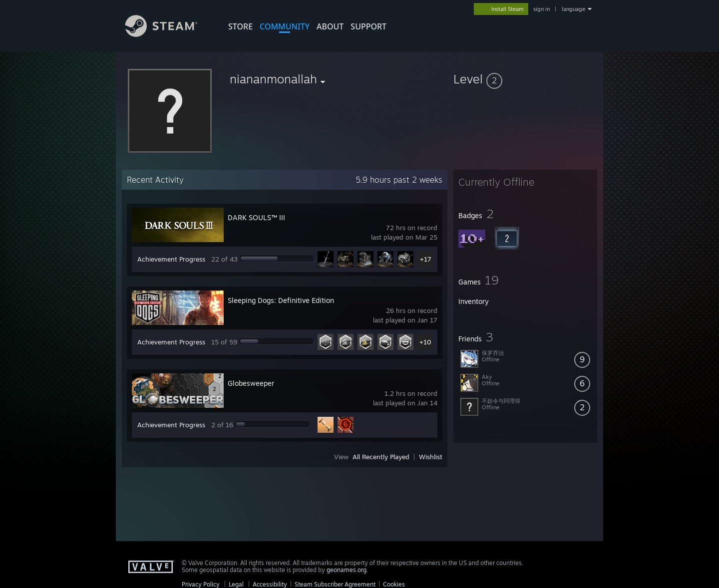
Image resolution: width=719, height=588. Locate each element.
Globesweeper (251, 383)
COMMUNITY (285, 26)
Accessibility (270, 584)
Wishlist (431, 457)
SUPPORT (368, 26)
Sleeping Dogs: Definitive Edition (281, 300)
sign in (541, 9)
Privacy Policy (201, 584)
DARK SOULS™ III (256, 217)
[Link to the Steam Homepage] (169, 34)
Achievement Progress (171, 259)
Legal (236, 584)
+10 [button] (425, 342)
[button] (525, 79)
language (573, 9)
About (330, 26)
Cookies (394, 584)
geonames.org (347, 570)
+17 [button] (426, 259)
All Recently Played (381, 457)
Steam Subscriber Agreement (335, 584)
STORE (240, 26)
